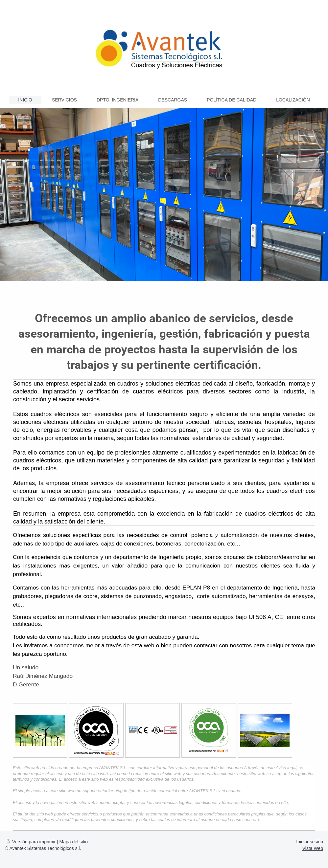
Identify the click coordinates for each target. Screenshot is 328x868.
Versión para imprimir (31, 842)
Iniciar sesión (310, 842)
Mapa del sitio (74, 842)
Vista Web (313, 848)
